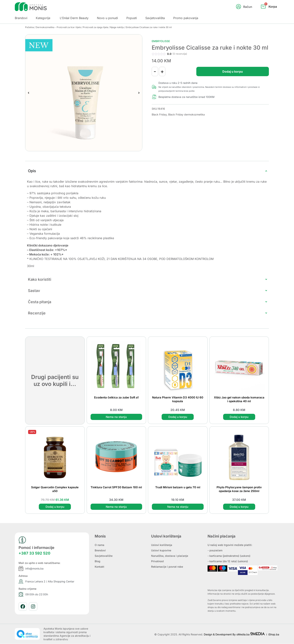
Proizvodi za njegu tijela (96, 27)
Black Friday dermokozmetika (186, 114)
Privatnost (157, 561)
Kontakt (99, 567)
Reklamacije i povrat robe (167, 567)
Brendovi (100, 551)
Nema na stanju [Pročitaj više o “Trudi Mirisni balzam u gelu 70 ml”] (178, 507)
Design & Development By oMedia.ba (235, 634)
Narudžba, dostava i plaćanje (170, 556)
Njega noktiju (117, 27)
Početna (30, 27)
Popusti (132, 18)
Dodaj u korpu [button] (178, 417)
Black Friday (159, 114)
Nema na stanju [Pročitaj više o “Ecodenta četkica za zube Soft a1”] (116, 417)
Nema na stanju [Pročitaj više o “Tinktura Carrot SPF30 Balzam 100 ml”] (116, 507)
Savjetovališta (155, 18)
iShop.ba (274, 634)
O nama (99, 545)
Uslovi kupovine (161, 551)
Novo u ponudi (107, 18)
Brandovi (21, 18)
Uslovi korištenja (162, 545)
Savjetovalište (104, 556)
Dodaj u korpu (228, 71)
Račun (248, 7)
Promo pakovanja (186, 18)
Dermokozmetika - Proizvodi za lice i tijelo (58, 27)
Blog (97, 561)
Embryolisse (161, 41)
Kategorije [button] (43, 18)
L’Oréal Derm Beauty (74, 18)
